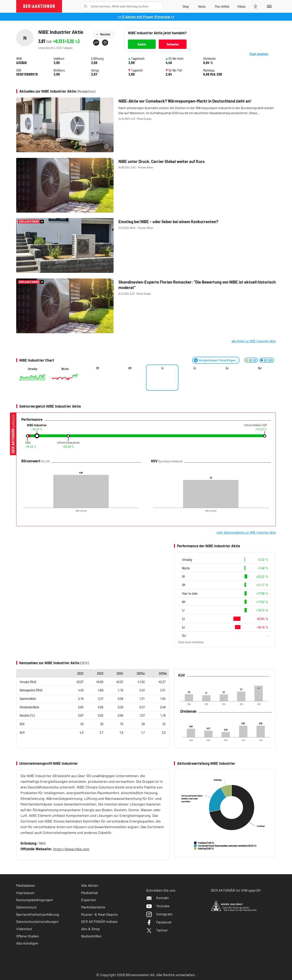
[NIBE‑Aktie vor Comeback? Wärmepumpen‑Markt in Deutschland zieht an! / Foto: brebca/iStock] (146, 125)
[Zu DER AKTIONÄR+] (222, 6)
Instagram (159, 914)
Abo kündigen (27, 943)
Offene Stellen (28, 936)
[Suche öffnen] (85, 6)
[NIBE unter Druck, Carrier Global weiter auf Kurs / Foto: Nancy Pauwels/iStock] (146, 186)
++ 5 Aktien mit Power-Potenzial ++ (146, 17)
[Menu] (269, 6)
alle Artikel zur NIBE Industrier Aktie (254, 341)
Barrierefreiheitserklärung (38, 914)
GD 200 (268, 360)
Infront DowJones (68, 443)
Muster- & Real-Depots (99, 914)
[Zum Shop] (186, 6)
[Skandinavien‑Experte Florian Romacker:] (146, 306)
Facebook (159, 922)
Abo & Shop (90, 929)
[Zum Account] (202, 6)
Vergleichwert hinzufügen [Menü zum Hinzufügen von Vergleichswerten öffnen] (217, 360)
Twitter (157, 930)
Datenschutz (26, 907)
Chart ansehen (264, 57)
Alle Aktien (90, 885)
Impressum (25, 893)
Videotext (24, 929)
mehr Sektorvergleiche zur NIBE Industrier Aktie (246, 532)
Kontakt (157, 898)
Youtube (158, 906)
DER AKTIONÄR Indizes (99, 921)
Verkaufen (173, 44)
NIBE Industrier (37, 425)
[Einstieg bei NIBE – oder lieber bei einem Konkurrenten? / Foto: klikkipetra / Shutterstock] (146, 246)
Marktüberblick (93, 907)
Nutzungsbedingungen (35, 900)
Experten (89, 900)
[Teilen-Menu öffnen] (96, 43)
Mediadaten (26, 885)
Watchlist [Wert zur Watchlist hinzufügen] (105, 34)
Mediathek (90, 893)
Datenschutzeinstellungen (37, 922)
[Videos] (241, 6)
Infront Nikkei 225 (255, 425)
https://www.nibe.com (71, 849)
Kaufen (142, 44)
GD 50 (252, 360)
